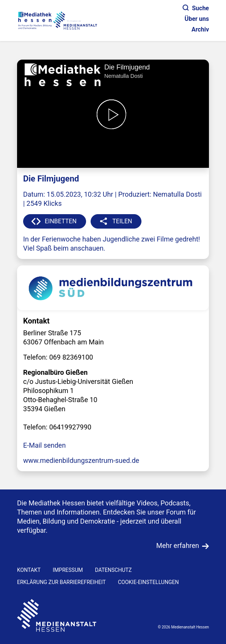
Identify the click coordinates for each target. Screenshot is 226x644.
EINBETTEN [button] (61, 221)
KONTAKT (29, 570)
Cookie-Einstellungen (148, 582)
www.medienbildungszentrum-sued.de (81, 460)
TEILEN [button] (122, 221)
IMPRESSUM (68, 570)
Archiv (200, 29)
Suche (196, 8)
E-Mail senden (44, 445)
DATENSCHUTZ (113, 570)
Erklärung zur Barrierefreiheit (61, 582)
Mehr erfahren (178, 545)
